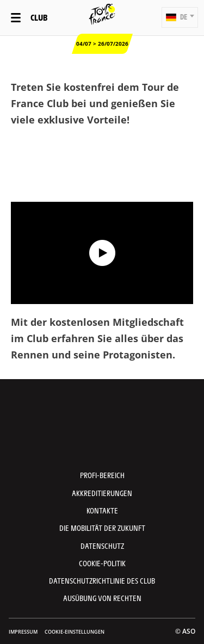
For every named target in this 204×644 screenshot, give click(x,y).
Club (39, 17)
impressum (23, 632)
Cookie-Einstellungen (75, 632)
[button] (180, 17)
